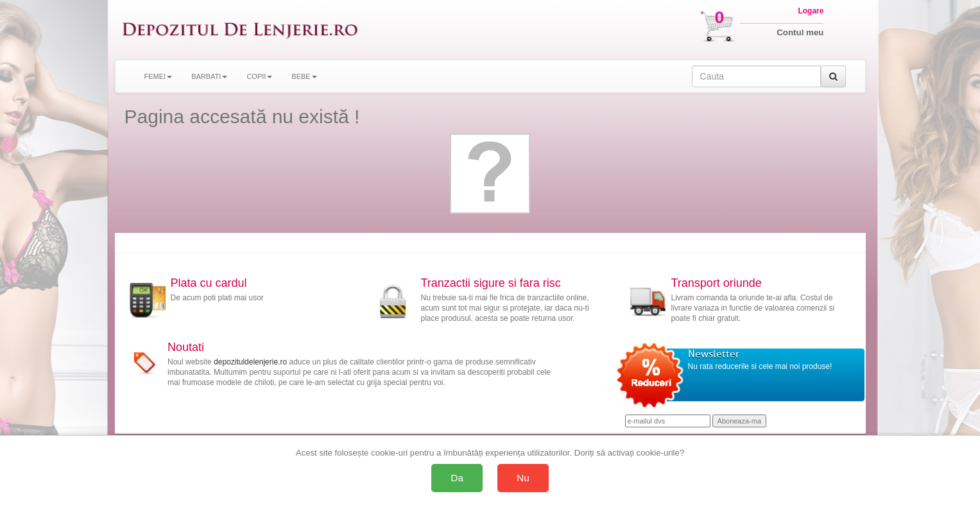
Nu (523, 478)
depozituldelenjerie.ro (250, 362)
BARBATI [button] (209, 76)
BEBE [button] (304, 76)
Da (457, 478)
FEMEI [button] (159, 76)
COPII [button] (259, 76)
